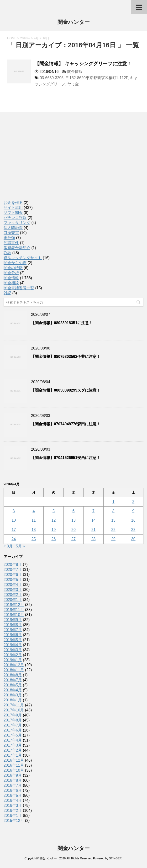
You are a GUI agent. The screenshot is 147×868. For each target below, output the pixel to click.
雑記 (7, 293)
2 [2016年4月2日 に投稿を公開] (133, 502)
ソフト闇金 (13, 213)
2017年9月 (13, 715)
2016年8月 (13, 780)
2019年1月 (13, 660)
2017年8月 (13, 720)
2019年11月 (14, 610)
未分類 (9, 238)
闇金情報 (75, 72)
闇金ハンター (74, 23)
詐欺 (7, 253)
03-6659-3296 (52, 78)
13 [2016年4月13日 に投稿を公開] (73, 520)
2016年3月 (13, 805)
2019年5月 (13, 640)
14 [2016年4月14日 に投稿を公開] (94, 520)
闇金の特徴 (13, 268)
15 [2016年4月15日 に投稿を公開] (113, 520)
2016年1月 (13, 816)
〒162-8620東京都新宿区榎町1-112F (97, 78)
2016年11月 (14, 765)
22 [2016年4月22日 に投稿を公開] (113, 530)
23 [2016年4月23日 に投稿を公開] (133, 530)
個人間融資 (13, 228)
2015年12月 (14, 821)
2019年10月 (14, 615)
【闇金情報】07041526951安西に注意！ (66, 458)
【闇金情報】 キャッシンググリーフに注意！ (83, 64)
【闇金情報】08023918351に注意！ (62, 323)
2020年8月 (13, 565)
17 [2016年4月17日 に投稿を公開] (14, 530)
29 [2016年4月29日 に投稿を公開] (113, 539)
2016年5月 (13, 795)
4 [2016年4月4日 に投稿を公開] (34, 511)
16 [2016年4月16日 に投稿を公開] (133, 520)
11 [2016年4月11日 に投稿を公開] (34, 520)
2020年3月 (13, 590)
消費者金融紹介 (17, 248)
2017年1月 (13, 755)
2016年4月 (13, 800)
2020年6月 (13, 575)
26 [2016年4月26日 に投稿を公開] (54, 539)
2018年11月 (14, 670)
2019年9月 (13, 620)
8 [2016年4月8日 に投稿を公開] (113, 511)
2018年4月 (13, 690)
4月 (36, 38)
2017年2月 (13, 750)
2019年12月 (14, 605)
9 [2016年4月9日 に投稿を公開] (133, 511)
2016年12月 (14, 760)
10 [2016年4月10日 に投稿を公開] (14, 520)
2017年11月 (14, 705)
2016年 (25, 38)
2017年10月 (14, 710)
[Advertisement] (39, 161)
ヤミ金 (73, 84)
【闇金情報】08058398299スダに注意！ (66, 390)
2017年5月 (13, 735)
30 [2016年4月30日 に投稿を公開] (133, 539)
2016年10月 (14, 770)
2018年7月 (13, 680)
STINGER (115, 858)
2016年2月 (13, 811)
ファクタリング (17, 223)
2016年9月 (13, 775)
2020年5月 (13, 580)
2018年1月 (13, 700)
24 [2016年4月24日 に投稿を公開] (14, 539)
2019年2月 (13, 655)
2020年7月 (13, 570)
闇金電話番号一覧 (19, 288)
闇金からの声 (15, 263)
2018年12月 (14, 665)
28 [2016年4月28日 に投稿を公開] (94, 539)
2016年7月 (13, 785)
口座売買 (11, 233)
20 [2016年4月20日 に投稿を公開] (73, 530)
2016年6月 (13, 790)
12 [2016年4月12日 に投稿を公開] (54, 520)
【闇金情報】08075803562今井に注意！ (66, 357)
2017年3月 (13, 745)
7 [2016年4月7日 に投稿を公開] (93, 511)
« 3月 (8, 546)
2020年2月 (13, 595)
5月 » (21, 546)
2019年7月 (13, 630)
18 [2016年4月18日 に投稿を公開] (34, 530)
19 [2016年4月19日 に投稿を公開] (54, 530)
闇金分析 (11, 273)
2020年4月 (13, 585)
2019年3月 (13, 650)
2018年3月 (13, 695)
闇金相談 (11, 283)
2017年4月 (13, 740)
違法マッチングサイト (23, 258)
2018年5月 (13, 685)
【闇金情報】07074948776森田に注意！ (66, 424)
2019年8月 (13, 625)
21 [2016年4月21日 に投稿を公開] (94, 530)
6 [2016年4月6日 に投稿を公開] (74, 511)
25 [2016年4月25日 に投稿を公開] (34, 539)
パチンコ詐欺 (15, 218)
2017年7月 (13, 725)
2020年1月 (13, 600)
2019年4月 (13, 645)
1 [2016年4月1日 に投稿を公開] (113, 502)
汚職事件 (11, 243)
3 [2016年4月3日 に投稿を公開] (14, 511)
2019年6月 (13, 635)
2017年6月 (13, 730)
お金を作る (13, 203)
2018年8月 (13, 675)
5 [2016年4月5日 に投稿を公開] (54, 511)
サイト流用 (13, 208)
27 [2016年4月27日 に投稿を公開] (73, 539)
